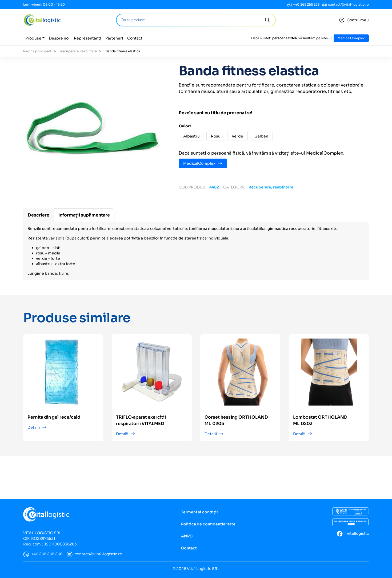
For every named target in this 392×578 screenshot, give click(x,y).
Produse (33, 38)
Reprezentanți (87, 38)
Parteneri (114, 38)
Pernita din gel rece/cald (54, 417)
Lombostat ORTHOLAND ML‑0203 (320, 420)
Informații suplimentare (84, 215)
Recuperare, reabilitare (79, 51)
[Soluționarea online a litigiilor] (350, 522)
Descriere (39, 215)
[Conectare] (354, 20)
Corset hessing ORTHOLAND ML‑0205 (236, 420)
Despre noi (59, 38)
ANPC (187, 536)
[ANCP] (350, 512)
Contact (135, 38)
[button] (191, 136)
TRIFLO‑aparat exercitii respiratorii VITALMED (141, 420)
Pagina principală (37, 51)
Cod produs (192, 187)
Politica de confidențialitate (208, 524)
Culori (185, 126)
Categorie (234, 187)
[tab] (39, 215)
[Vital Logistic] (42, 20)
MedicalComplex (351, 38)
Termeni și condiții (199, 512)
